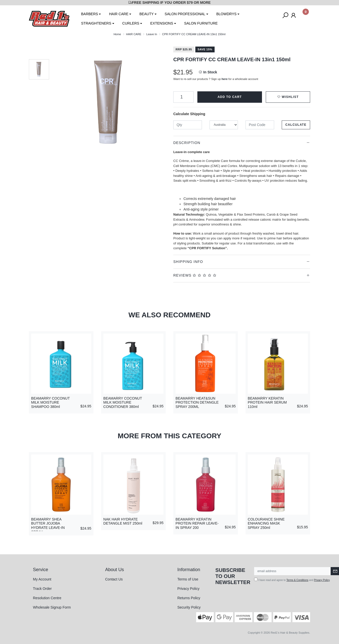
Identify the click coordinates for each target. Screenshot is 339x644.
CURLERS (131, 23)
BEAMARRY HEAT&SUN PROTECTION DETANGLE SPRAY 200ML (197, 403)
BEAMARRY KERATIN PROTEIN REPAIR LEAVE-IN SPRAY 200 (197, 524)
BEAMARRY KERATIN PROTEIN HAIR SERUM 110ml (267, 403)
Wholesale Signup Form (52, 607)
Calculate (296, 125)
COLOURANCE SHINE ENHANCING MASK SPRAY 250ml (266, 524)
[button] (288, 97)
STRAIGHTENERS (96, 23)
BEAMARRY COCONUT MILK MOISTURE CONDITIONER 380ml (123, 403)
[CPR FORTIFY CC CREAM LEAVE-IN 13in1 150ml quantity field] (183, 97)
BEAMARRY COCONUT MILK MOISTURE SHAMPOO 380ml (50, 403)
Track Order (42, 589)
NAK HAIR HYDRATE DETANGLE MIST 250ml (123, 521)
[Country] (224, 125)
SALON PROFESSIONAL (185, 14)
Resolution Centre (47, 598)
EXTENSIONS (162, 23)
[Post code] (260, 125)
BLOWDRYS (227, 14)
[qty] (188, 125)
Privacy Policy (188, 589)
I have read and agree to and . (292, 580)
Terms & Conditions (297, 580)
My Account (42, 579)
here (225, 79)
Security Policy (189, 607)
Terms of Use (188, 579)
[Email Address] (293, 571)
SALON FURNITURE (201, 23)
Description (187, 143)
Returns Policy (189, 598)
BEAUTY (146, 14)
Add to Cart (230, 97)
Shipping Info (188, 262)
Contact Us (114, 579)
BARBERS (90, 14)
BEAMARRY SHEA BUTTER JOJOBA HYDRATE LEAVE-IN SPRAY (48, 526)
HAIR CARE (119, 14)
